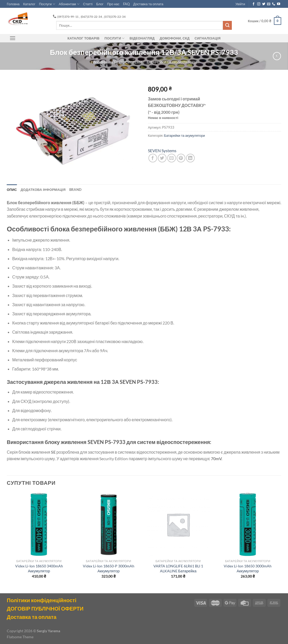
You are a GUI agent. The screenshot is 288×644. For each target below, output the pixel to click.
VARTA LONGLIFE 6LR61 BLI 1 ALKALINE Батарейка (178, 568)
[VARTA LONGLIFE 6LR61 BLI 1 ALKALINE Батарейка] (178, 525)
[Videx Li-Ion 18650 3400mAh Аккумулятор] (39, 525)
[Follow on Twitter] (264, 4)
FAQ (126, 4)
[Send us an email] (269, 4)
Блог (100, 4)
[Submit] (227, 25)
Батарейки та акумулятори (172, 62)
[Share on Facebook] (153, 158)
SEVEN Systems (162, 150)
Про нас (113, 4)
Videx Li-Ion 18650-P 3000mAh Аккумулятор (109, 568)
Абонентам (69, 4)
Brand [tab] (75, 190)
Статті (88, 4)
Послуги (47, 4)
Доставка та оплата (148, 4)
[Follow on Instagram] (259, 4)
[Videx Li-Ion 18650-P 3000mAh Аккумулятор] (109, 525)
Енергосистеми (127, 62)
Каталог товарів (83, 38)
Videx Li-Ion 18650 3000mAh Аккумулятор (248, 568)
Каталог (29, 4)
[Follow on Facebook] (254, 4)
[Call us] (274, 4)
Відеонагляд (142, 38)
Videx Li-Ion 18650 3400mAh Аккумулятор (39, 568)
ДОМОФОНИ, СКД (175, 38)
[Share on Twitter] (162, 158)
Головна (13, 4)
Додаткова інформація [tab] (43, 190)
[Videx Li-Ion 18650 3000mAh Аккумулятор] (248, 525)
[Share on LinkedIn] (190, 158)
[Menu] (13, 38)
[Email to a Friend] (172, 158)
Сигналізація (208, 38)
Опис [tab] (12, 190)
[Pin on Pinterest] (181, 158)
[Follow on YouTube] (279, 4)
